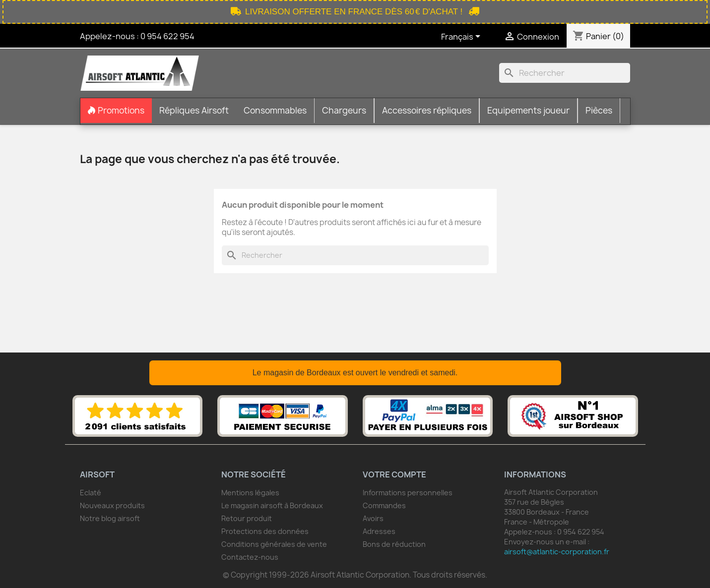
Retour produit (247, 518)
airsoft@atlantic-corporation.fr (557, 552)
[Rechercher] (565, 73)
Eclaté (91, 493)
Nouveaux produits (112, 505)
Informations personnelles (408, 493)
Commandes (384, 505)
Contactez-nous (250, 557)
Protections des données (265, 531)
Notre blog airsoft (110, 518)
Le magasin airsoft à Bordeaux (272, 505)
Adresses (379, 531)
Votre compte (394, 474)
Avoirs (373, 518)
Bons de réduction (394, 544)
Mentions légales (250, 493)
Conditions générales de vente (274, 544)
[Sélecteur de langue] (462, 37)
